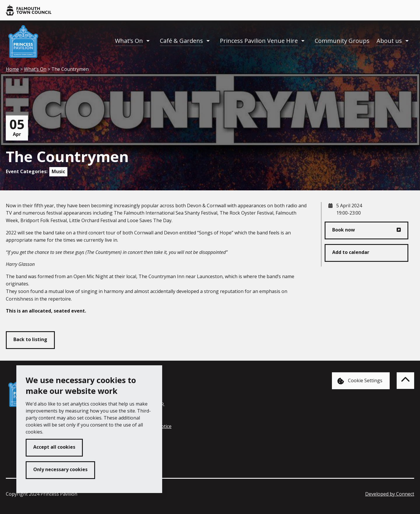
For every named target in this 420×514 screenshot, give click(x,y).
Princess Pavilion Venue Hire (259, 41)
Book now (344, 230)
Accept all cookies (54, 447)
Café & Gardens (181, 41)
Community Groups (342, 41)
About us (389, 41)
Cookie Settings (360, 381)
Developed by (390, 494)
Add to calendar (351, 252)
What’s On (129, 41)
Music (58, 171)
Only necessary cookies (60, 469)
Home (12, 69)
